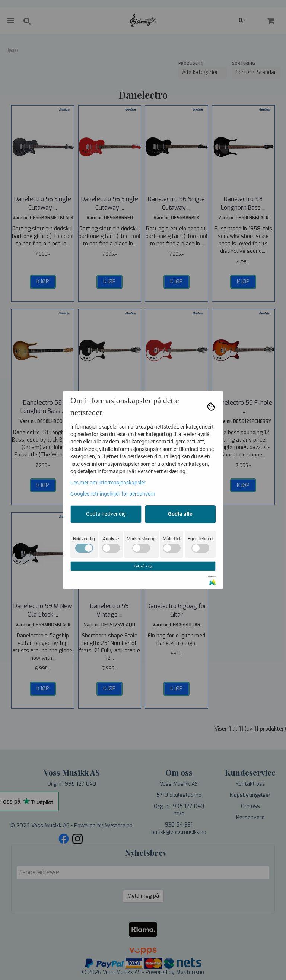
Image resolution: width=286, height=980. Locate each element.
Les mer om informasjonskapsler (108, 483)
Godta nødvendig (106, 514)
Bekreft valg (143, 566)
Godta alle (180, 514)
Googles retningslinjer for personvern (113, 494)
